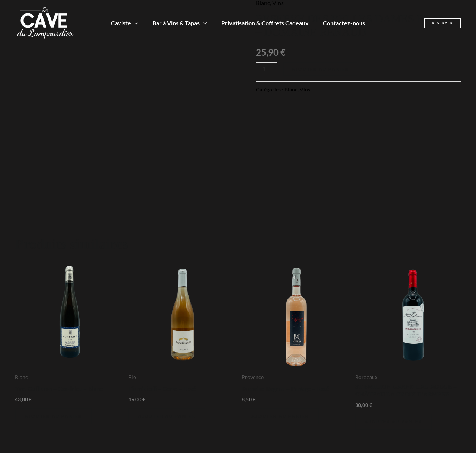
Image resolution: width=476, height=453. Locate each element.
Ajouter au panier (320, 69)
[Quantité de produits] (267, 69)
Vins (305, 89)
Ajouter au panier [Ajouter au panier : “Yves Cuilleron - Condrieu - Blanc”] (53, 416)
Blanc (291, 89)
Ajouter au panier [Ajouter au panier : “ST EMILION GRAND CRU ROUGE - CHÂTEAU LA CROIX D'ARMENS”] (394, 422)
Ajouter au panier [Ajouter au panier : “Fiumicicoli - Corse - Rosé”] (167, 416)
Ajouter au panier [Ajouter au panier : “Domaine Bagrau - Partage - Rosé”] (280, 416)
